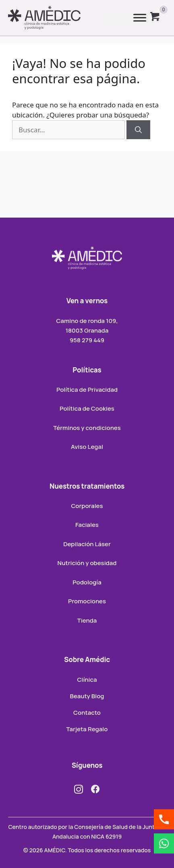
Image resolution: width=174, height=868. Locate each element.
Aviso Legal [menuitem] (87, 447)
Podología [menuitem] (87, 582)
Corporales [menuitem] (87, 506)
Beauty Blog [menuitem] (87, 696)
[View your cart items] (155, 18)
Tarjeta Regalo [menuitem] (87, 729)
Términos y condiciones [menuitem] (87, 428)
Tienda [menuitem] (87, 620)
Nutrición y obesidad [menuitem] (87, 563)
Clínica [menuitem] (87, 680)
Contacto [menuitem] (87, 713)
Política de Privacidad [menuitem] (87, 390)
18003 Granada (87, 330)
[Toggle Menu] (140, 18)
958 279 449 (87, 340)
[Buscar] (138, 130)
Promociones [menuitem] (87, 601)
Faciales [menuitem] (87, 525)
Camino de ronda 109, (87, 321)
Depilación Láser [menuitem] (87, 544)
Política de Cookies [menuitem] (87, 408)
